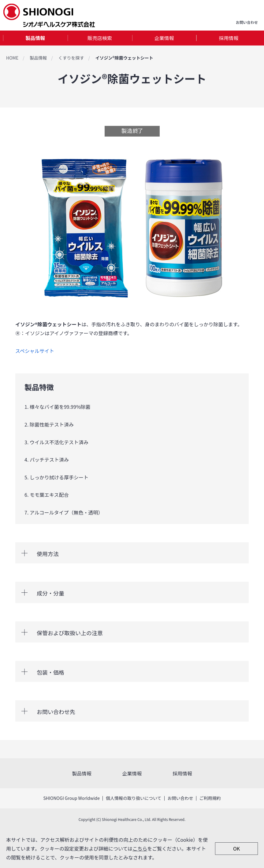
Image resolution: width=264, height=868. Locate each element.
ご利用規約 (210, 798)
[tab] (35, 38)
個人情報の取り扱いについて (134, 798)
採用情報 (229, 38)
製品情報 (35, 38)
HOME (12, 58)
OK (236, 848)
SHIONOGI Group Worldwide (71, 798)
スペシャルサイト (35, 351)
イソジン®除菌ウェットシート (124, 58)
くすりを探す (71, 58)
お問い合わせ (180, 798)
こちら (140, 848)
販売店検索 (100, 38)
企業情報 (164, 38)
